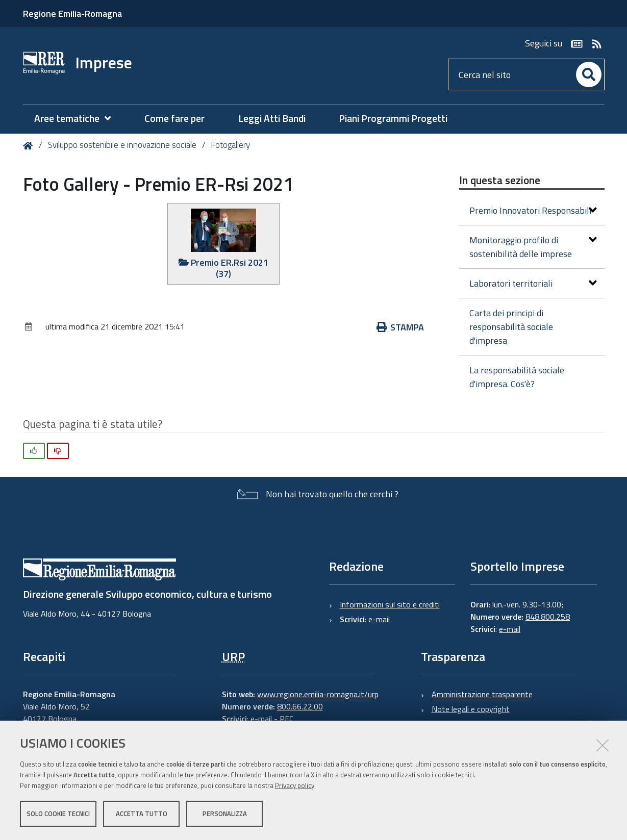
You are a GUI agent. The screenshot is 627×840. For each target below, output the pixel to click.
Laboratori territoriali (533, 283)
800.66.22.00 (300, 706)
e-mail (379, 619)
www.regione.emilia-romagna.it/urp (318, 694)
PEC (286, 719)
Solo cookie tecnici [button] (58, 813)
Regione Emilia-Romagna (72, 14)
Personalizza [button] (225, 813)
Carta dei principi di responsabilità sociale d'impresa (511, 327)
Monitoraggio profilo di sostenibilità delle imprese (533, 247)
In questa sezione (500, 180)
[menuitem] (78, 119)
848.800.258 (548, 617)
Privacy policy (295, 785)
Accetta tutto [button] (142, 813)
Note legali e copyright (471, 709)
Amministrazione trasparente (482, 694)
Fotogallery (230, 145)
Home (30, 146)
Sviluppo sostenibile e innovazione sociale (122, 145)
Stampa (400, 327)
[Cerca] (589, 74)
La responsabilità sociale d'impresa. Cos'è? (517, 377)
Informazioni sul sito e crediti (390, 604)
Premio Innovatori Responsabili (533, 210)
